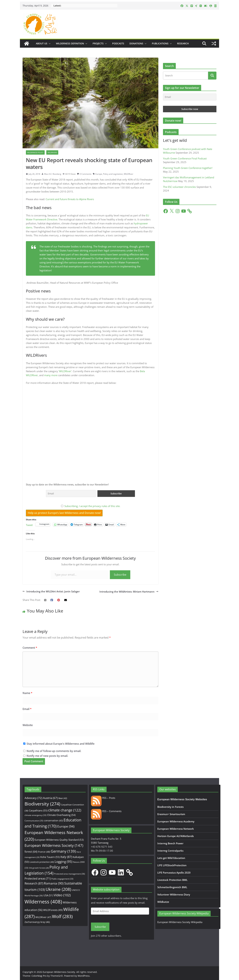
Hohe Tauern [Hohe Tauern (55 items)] (50, 857)
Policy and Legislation (113, 174)
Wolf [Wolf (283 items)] (62, 916)
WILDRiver (129, 174)
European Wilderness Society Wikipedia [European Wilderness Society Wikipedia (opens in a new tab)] (180, 922)
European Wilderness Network (176, 829)
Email (27, 709)
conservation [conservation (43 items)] (53, 820)
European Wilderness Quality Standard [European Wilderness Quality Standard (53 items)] (59, 840)
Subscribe (120, 575)
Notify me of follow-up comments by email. (54, 751)
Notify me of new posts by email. (47, 756)
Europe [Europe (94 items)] (66, 826)
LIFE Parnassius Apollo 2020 (174, 873)
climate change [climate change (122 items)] (65, 810)
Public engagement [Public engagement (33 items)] (62, 879)
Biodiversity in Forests (170, 807)
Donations (136, 43)
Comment (30, 648)
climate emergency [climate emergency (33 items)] (36, 815)
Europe (99, 174)
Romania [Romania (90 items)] (54, 883)
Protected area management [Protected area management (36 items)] (70, 874)
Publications (160, 43)
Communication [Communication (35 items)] (34, 821)
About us (42, 43)
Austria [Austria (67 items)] (50, 798)
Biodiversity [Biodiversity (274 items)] (42, 804)
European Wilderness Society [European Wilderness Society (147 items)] (54, 845)
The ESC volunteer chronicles (179, 187)
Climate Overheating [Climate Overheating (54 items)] (61, 815)
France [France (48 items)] (44, 852)
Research (183, 43)
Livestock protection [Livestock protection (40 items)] (42, 862)
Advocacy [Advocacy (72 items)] (33, 798)
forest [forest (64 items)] (31, 852)
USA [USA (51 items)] (48, 895)
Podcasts (118, 43)
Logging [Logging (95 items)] (63, 862)
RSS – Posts (103, 798)
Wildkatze (163, 902)
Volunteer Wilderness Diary (174, 894)
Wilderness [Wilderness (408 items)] (43, 902)
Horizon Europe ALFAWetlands (176, 836)
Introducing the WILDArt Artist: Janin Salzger (51, 591)
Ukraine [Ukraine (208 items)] (58, 889)
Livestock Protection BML (172, 880)
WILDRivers (52, 152)
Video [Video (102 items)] (62, 895)
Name (27, 693)
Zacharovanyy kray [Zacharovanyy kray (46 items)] (37, 922)
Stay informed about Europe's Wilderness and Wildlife (59, 744)
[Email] (190, 97)
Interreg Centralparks (170, 851)
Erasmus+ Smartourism (171, 814)
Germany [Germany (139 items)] (63, 851)
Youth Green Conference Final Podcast (185, 158)
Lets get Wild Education (171, 858)
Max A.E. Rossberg (53, 174)
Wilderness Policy (35, 152)
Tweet (29, 525)
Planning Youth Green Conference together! (188, 168)
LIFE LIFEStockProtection (172, 865)
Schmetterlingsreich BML (172, 887)
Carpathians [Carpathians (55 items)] (38, 811)
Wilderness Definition (70, 43)
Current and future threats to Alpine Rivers (70, 199)
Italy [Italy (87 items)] (66, 857)
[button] (49, 44)
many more (51, 375)
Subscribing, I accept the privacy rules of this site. (92, 506)
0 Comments (84, 174)
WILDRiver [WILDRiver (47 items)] (43, 917)
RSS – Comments (106, 811)
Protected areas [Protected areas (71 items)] (38, 878)
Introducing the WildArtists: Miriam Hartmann (129, 592)
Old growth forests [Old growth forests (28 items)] (39, 868)
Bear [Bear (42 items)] (63, 798)
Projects (98, 43)
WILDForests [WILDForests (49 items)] (53, 910)
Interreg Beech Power (170, 843)
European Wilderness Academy (176, 821)
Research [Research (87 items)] (34, 883)
